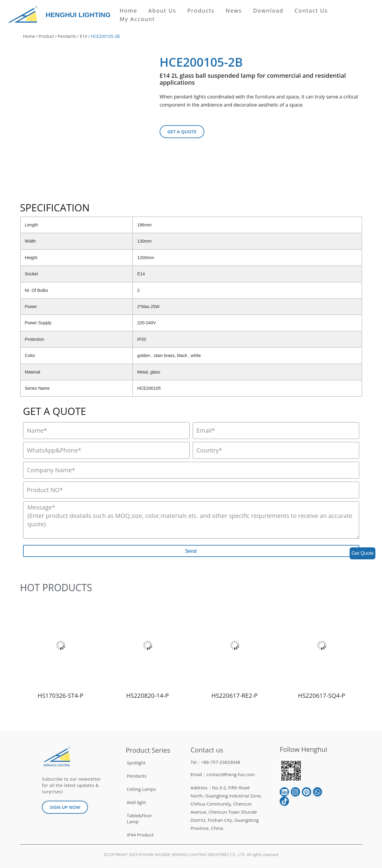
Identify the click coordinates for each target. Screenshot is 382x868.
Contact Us (311, 11)
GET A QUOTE (55, 411)
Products (201, 11)
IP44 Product (140, 835)
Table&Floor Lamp (140, 818)
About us (162, 11)
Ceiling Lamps (141, 789)
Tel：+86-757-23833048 (215, 762)
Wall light (137, 802)
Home (128, 11)
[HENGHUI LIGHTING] (24, 15)
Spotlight (136, 763)
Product (46, 36)
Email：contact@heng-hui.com (223, 774)
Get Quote (362, 553)
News (234, 11)
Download (268, 11)
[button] (182, 132)
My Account (137, 19)
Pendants (67, 36)
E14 (83, 36)
